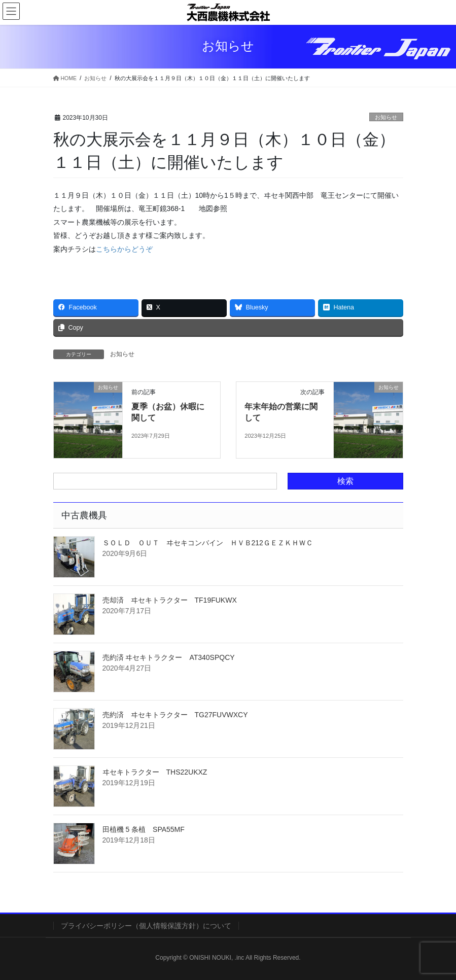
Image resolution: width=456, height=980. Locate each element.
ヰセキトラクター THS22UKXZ (155, 772)
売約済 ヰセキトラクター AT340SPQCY (169, 657)
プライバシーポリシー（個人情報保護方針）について (146, 926)
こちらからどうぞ (124, 249)
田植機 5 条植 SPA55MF (144, 829)
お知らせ (386, 117)
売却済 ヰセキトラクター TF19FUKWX (170, 600)
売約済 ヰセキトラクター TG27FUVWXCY (175, 715)
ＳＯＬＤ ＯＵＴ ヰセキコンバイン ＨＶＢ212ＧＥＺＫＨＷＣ (208, 543)
